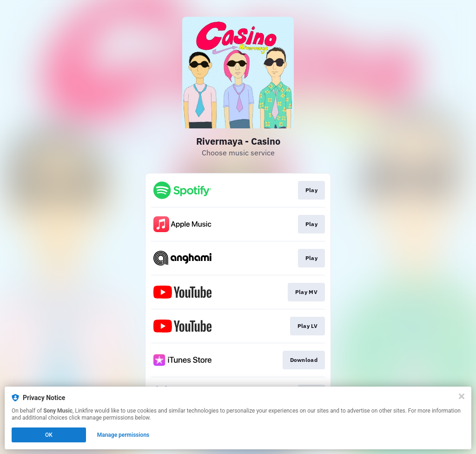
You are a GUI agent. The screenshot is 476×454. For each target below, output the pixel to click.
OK (49, 435)
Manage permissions (123, 435)
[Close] (462, 396)
